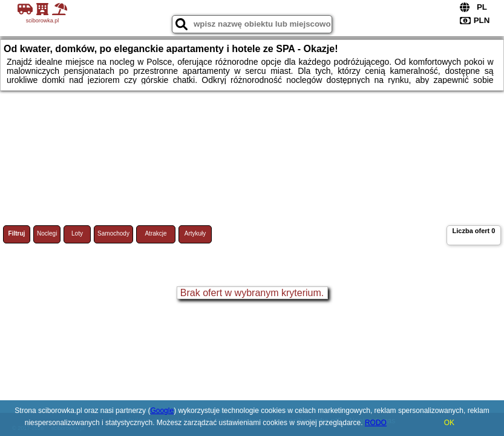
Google (162, 411)
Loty (77, 233)
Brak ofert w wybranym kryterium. (252, 293)
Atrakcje (155, 233)
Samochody (113, 233)
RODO (376, 423)
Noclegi (47, 233)
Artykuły (195, 233)
